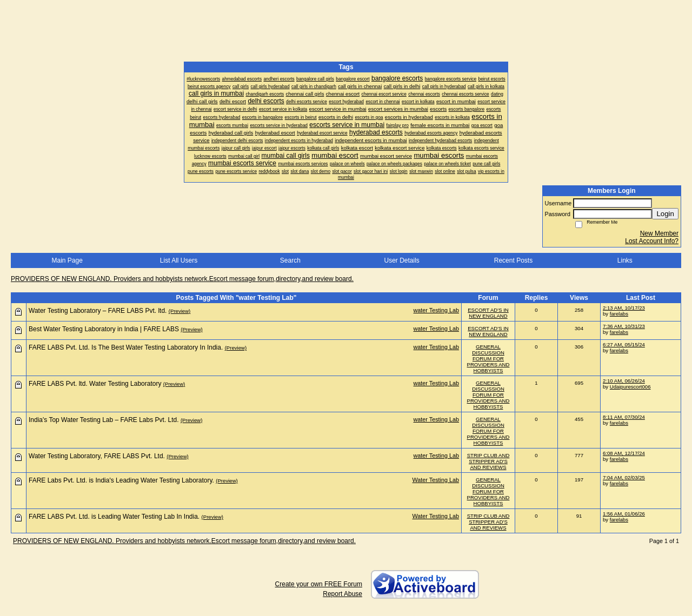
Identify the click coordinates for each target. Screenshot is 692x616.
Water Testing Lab (436, 480)
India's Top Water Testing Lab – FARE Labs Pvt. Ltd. (104, 420)
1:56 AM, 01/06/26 (624, 514)
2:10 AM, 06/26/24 (624, 381)
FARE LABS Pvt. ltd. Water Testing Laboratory (95, 384)
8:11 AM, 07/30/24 (624, 417)
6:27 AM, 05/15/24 (624, 344)
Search (290, 260)
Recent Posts (513, 260)
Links (625, 260)
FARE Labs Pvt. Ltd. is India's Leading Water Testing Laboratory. (121, 480)
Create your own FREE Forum (319, 584)
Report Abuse (342, 594)
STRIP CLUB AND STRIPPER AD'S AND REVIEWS (488, 461)
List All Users (179, 260)
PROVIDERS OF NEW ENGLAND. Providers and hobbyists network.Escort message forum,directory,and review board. (182, 279)
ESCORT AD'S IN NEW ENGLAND (488, 313)
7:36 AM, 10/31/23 (624, 326)
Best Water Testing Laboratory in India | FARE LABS (104, 329)
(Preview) (180, 311)
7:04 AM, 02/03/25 (624, 477)
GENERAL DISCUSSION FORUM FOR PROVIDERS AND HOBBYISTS (488, 359)
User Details (401, 260)
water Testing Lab (436, 310)
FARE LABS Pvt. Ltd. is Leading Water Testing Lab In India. (114, 517)
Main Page (67, 260)
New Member (659, 233)
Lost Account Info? (652, 241)
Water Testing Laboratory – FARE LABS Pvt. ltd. (98, 311)
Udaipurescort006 (630, 387)
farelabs (619, 314)
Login (665, 214)
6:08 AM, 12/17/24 (624, 453)
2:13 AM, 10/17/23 (624, 308)
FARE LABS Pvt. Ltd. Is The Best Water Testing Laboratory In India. (126, 347)
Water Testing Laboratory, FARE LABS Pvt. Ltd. (97, 456)
